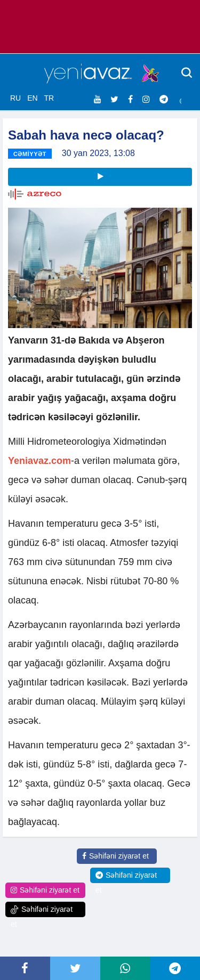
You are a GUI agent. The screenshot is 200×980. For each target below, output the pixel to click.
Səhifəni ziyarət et (115, 856)
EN (32, 98)
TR (49, 98)
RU (15, 98)
